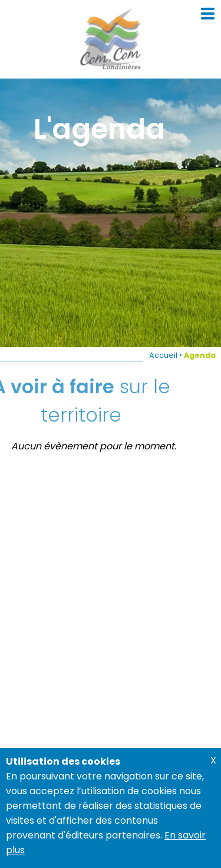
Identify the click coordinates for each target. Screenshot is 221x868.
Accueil (163, 355)
